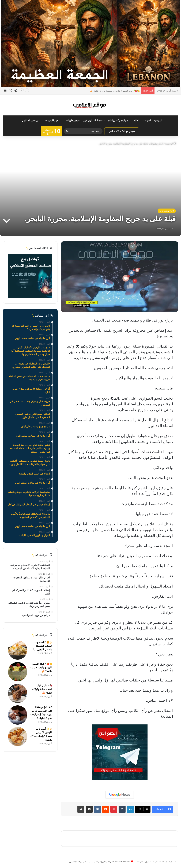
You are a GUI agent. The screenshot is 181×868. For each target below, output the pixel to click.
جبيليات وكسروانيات (118, 121)
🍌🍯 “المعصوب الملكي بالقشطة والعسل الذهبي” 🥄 (42, 646)
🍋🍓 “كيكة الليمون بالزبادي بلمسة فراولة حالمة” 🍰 (115, 91)
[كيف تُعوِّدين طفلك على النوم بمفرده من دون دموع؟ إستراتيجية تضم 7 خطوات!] (18, 715)
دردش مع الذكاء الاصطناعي (122, 131)
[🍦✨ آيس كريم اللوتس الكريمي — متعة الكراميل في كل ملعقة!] (18, 737)
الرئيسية (158, 121)
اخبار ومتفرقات (156, 143)
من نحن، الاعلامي (31, 121)
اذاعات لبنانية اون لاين (94, 121)
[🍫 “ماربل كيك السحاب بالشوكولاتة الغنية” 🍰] (18, 693)
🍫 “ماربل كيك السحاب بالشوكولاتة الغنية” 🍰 (42, 689)
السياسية (147, 121)
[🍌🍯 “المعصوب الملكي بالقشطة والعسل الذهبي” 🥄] (18, 650)
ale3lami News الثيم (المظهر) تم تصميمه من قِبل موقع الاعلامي (100, 862)
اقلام (136, 121)
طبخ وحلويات (73, 121)
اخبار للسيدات (52, 121)
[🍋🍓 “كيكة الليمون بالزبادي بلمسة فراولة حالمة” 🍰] (18, 672)
